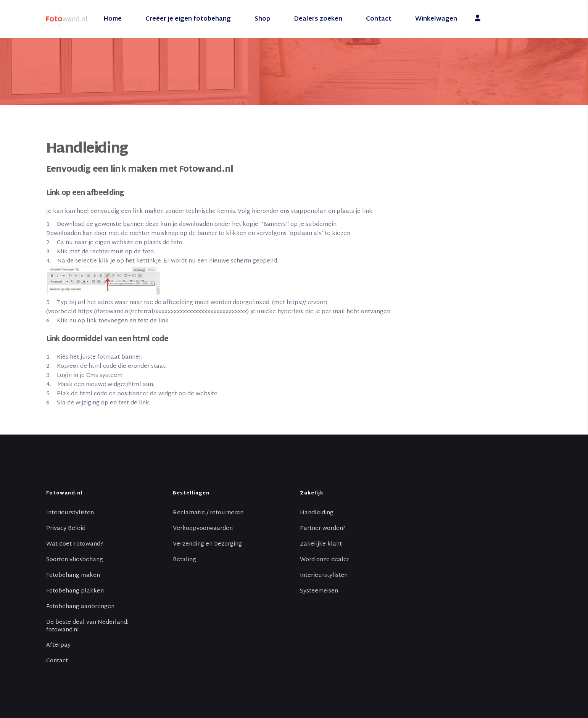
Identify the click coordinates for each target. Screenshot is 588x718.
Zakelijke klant (321, 544)
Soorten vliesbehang (75, 560)
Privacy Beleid (66, 529)
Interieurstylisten (70, 513)
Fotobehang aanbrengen (80, 607)
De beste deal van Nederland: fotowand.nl (87, 626)
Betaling (184, 560)
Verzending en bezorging (207, 544)
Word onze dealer (325, 560)
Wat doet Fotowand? (75, 544)
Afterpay (58, 646)
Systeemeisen (319, 591)
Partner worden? (323, 529)
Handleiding (317, 513)
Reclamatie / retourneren (208, 513)
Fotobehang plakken (75, 591)
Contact (57, 661)
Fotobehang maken (73, 576)
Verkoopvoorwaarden (203, 529)
